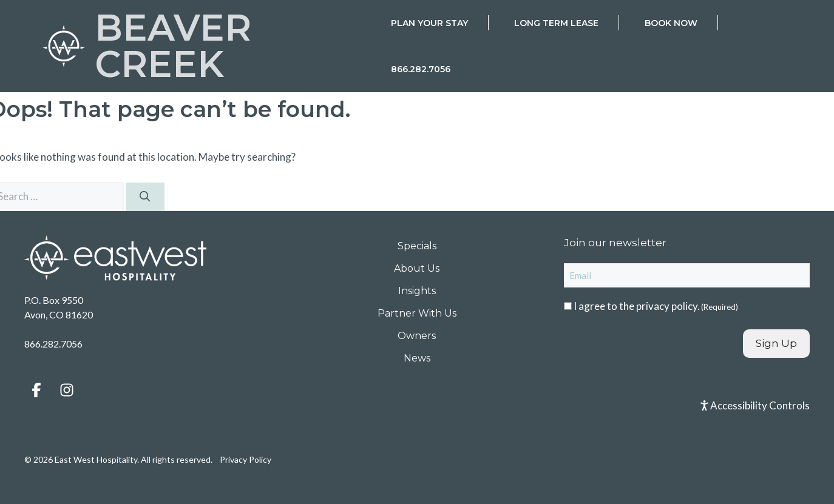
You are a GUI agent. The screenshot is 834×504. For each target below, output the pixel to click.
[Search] (145, 197)
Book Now (671, 23)
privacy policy (667, 306)
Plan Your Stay (429, 23)
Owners (417, 336)
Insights (417, 291)
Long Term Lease (556, 23)
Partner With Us (417, 313)
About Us (417, 268)
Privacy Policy (246, 459)
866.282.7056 (421, 69)
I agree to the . (656, 306)
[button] (36, 390)
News (417, 358)
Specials (417, 246)
